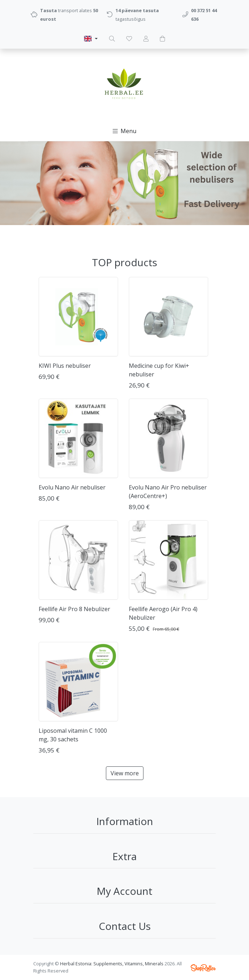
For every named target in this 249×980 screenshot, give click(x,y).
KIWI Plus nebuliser (65, 366)
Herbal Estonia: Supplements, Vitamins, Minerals (112, 964)
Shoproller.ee (203, 968)
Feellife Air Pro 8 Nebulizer (74, 609)
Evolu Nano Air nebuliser (72, 487)
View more (125, 773)
